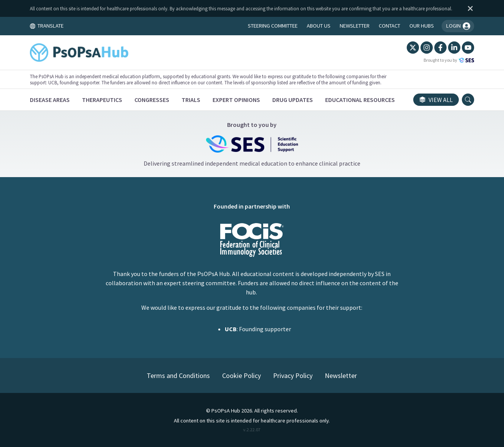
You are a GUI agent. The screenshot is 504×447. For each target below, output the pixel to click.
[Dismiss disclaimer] (469, 8)
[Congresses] (152, 100)
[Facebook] (440, 48)
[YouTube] (468, 48)
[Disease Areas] (50, 100)
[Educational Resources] (360, 100)
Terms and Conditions (178, 376)
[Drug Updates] (293, 100)
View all (436, 100)
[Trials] (191, 100)
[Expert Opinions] (236, 100)
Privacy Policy (293, 376)
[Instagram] (427, 48)
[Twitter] (413, 48)
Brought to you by (449, 60)
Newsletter (341, 376)
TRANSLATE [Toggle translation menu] (47, 26)
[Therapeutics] (102, 100)
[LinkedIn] (454, 48)
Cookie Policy (241, 376)
